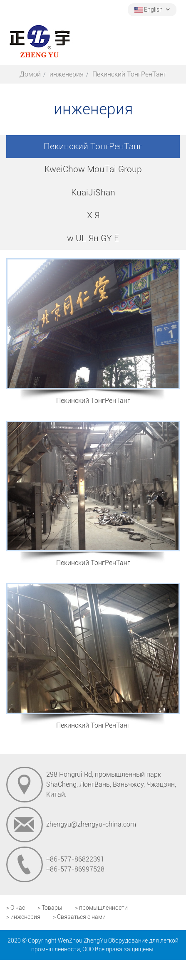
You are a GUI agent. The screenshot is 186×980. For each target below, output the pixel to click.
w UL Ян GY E (93, 238)
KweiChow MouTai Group (93, 169)
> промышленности (101, 908)
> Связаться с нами (79, 917)
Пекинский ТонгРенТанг (93, 146)
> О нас (16, 908)
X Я (93, 215)
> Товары (50, 908)
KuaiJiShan (93, 193)
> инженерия (23, 917)
